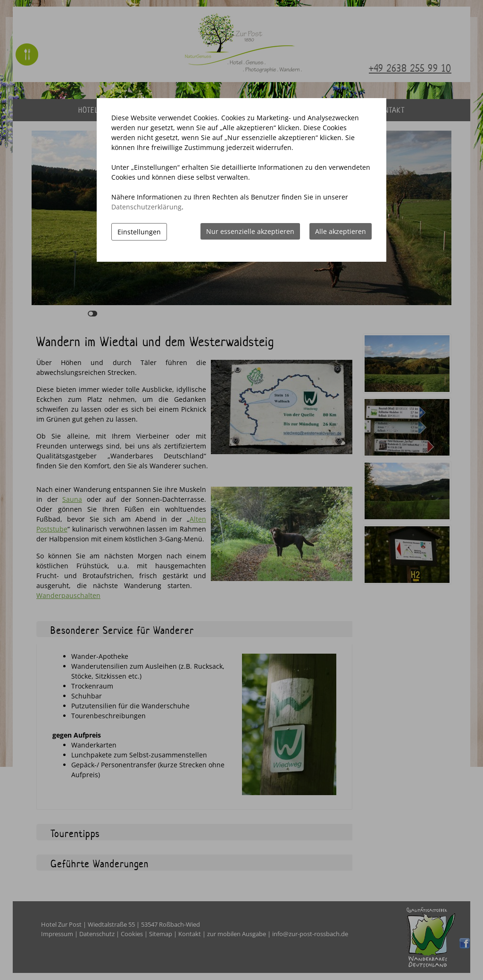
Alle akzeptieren (341, 231)
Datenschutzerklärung (146, 207)
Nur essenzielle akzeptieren (250, 231)
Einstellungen (139, 232)
